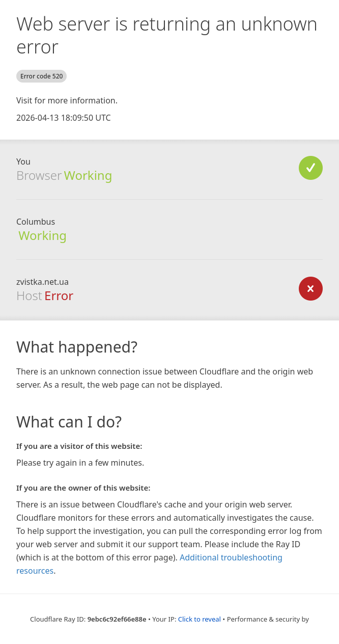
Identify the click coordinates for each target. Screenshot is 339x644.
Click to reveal (200, 619)
